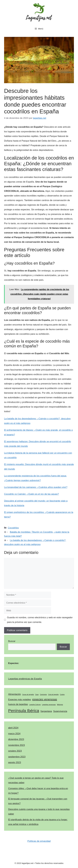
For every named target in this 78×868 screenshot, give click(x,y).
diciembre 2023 (16, 739)
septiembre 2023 (17, 757)
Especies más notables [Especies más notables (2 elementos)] (20, 699)
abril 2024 (13, 728)
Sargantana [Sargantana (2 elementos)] (46, 711)
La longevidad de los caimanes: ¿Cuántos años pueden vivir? (36, 487)
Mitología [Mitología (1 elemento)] (60, 705)
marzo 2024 (14, 734)
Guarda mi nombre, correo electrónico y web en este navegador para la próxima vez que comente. (40, 620)
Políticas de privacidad (39, 841)
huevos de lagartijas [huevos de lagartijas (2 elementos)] (18, 704)
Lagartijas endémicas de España (25, 679)
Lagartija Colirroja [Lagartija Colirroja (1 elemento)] (35, 705)
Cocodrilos (13, 528)
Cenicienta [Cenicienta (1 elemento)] (43, 694)
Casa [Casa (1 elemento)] (37, 694)
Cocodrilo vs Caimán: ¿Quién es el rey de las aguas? (31, 494)
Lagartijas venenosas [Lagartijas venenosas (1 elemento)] (49, 705)
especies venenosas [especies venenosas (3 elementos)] (45, 699)
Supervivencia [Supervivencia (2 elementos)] (60, 711)
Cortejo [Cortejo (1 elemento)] (62, 694)
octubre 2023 (15, 751)
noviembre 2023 (16, 745)
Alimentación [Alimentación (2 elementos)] (15, 694)
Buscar (12, 641)
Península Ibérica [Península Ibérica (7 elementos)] (24, 711)
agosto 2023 (15, 762)
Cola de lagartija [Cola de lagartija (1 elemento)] (53, 694)
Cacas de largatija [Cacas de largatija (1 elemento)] (28, 694)
